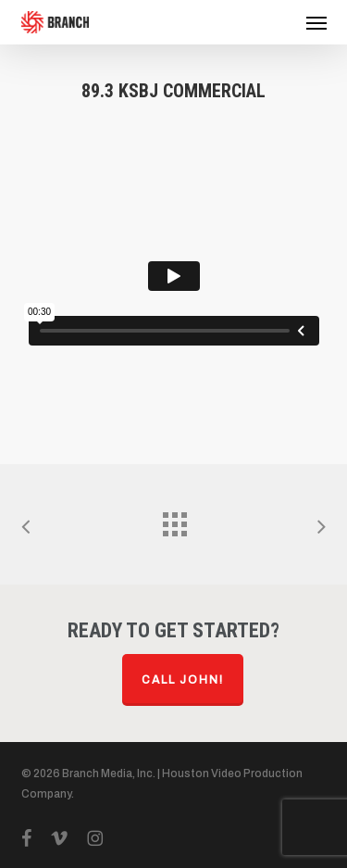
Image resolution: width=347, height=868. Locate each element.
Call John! (183, 680)
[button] (316, 22)
